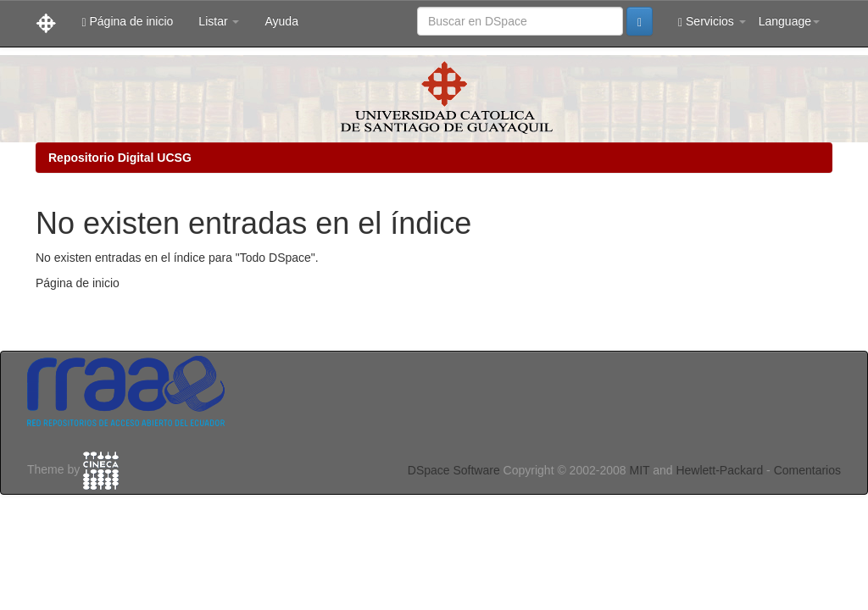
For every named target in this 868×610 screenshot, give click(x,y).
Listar (219, 21)
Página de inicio (127, 22)
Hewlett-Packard (719, 470)
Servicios (712, 22)
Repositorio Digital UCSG (120, 158)
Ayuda (281, 21)
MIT (639, 470)
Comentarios (807, 470)
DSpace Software (454, 470)
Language (789, 21)
